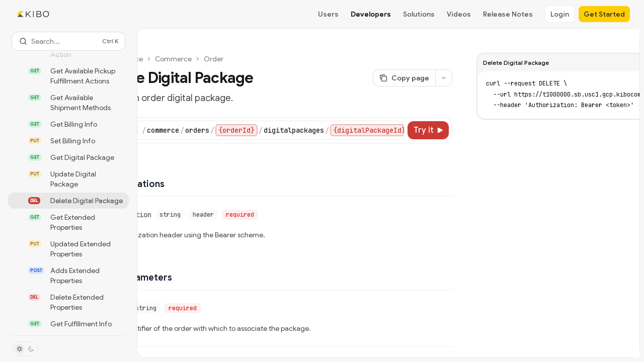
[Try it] (428, 130)
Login (560, 14)
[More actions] (444, 78)
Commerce (173, 59)
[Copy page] (404, 78)
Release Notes (508, 14)
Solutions (419, 14)
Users (328, 14)
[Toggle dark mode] (25, 349)
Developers (371, 14)
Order (214, 59)
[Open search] (68, 41)
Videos (459, 14)
